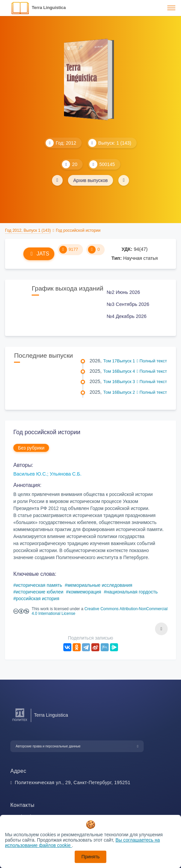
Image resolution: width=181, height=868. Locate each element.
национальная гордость (132, 592)
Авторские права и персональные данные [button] (48, 746)
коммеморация (85, 592)
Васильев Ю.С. (30, 474)
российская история (38, 598)
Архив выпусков (91, 180)
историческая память (39, 585)
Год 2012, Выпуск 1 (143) (28, 230)
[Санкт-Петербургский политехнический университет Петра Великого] (20, 721)
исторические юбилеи (40, 592)
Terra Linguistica (49, 8)
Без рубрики (31, 448)
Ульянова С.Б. (65, 474)
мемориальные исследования (100, 585)
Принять (90, 857)
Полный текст (152, 361)
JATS (39, 254)
